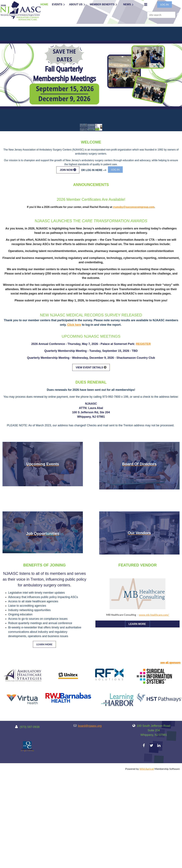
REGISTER (143, 344)
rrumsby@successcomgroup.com (134, 207)
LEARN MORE (44, 644)
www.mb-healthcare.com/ (154, 615)
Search (178, 14)
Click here (74, 325)
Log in (164, 4)
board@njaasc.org (90, 726)
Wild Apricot (147, 769)
